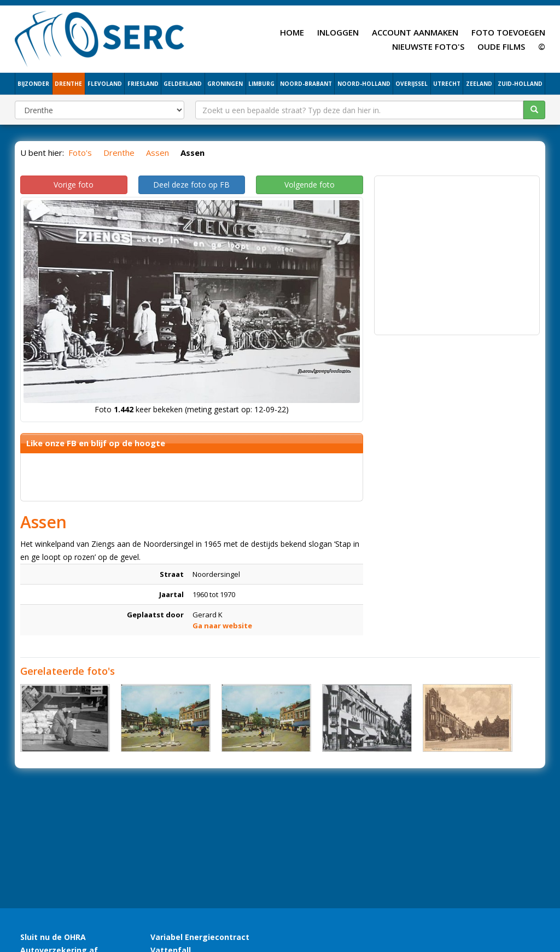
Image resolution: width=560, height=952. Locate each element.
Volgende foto (310, 185)
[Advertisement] (457, 250)
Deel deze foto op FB (191, 185)
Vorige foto (74, 185)
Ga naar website (222, 626)
